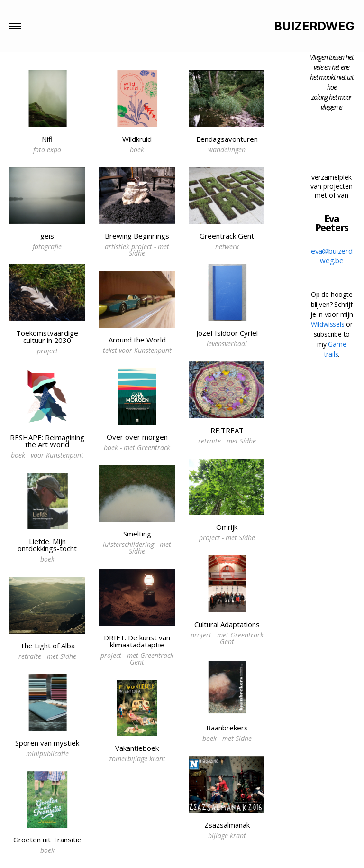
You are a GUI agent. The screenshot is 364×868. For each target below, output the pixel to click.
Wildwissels (328, 324)
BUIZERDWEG (314, 26)
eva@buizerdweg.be (332, 256)
